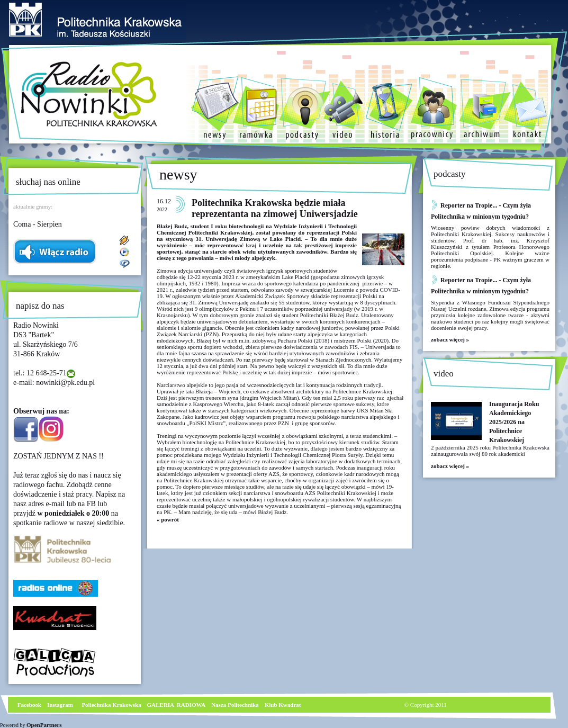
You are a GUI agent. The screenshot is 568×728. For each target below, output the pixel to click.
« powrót (168, 519)
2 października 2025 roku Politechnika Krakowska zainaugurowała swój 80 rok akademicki (490, 451)
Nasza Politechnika (235, 705)
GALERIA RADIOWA (177, 705)
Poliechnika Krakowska (112, 705)
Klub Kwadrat (283, 705)
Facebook (29, 705)
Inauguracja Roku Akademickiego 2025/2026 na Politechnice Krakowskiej (514, 422)
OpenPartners (44, 725)
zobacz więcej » (450, 339)
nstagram (61, 705)
